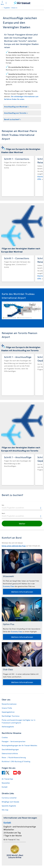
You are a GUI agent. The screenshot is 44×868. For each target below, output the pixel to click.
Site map (5, 810)
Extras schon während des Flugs (14, 546)
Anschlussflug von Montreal (16, 106)
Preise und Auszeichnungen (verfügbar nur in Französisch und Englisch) (19, 721)
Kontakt (5, 787)
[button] (22, 524)
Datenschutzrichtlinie (10, 753)
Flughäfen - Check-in (11, 8)
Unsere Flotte (7, 708)
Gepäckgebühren (8, 712)
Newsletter (6, 783)
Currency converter (9, 798)
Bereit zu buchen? (12, 119)
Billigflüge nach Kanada (10, 802)
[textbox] (22, 507)
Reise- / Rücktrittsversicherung (14, 757)
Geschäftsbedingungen (10, 749)
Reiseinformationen (9, 704)
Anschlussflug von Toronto (15, 113)
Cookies (5, 737)
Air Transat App (7, 779)
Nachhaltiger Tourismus (11, 716)
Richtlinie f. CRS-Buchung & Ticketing (16, 761)
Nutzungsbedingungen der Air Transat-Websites (19, 745)
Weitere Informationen (22, 592)
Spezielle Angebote (9, 806)
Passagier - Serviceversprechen (14, 741)
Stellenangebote (8, 727)
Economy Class (9, 586)
